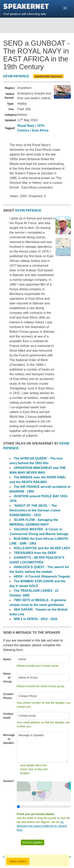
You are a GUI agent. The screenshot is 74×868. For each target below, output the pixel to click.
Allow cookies (18, 861)
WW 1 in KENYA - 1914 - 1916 (36, 619)
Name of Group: (8, 678)
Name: (7, 659)
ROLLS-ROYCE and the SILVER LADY (42, 548)
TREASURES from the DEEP (35, 553)
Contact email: (8, 716)
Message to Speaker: (9, 739)
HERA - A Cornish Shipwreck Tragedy (42, 576)
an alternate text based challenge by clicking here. (42, 826)
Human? (9, 781)
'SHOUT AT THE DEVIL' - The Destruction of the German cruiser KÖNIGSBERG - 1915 (35, 510)
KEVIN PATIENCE (16, 76)
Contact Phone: (8, 696)
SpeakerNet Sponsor (48, 76)
